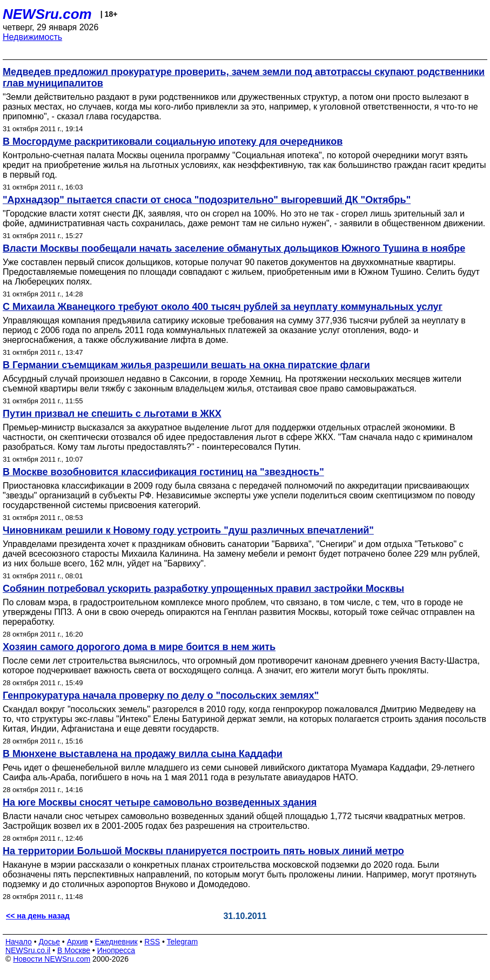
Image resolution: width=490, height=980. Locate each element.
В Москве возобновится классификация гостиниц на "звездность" (163, 472)
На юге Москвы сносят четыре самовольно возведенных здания (160, 802)
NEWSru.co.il (28, 950)
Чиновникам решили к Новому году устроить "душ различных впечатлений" (188, 530)
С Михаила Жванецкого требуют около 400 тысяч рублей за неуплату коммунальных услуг (223, 307)
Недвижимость (32, 37)
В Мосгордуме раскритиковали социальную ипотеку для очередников (173, 141)
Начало (19, 942)
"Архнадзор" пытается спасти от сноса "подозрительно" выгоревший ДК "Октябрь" (207, 200)
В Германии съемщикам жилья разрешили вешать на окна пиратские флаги (186, 365)
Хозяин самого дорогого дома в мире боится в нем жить (139, 647)
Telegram (183, 942)
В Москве (74, 950)
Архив (78, 942)
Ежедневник (116, 942)
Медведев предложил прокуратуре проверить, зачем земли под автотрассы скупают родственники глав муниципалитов (244, 77)
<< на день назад (38, 916)
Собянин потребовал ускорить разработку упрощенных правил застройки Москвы (203, 589)
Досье (49, 942)
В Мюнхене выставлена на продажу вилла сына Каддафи (143, 754)
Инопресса (116, 950)
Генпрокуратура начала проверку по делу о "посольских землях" (161, 695)
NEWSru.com (47, 14)
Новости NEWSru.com (52, 959)
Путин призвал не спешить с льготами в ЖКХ (112, 414)
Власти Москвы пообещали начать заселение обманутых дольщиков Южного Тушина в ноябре (234, 248)
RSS (152, 942)
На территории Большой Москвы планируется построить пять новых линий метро (203, 851)
